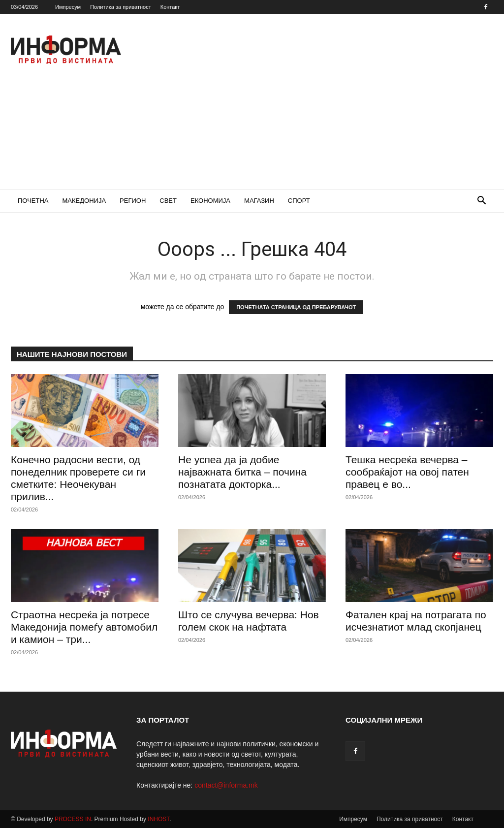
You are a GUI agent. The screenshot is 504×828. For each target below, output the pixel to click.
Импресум (68, 7)
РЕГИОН (133, 201)
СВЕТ (168, 201)
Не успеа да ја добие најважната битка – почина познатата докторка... (242, 472)
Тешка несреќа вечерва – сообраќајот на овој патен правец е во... (407, 472)
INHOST (158, 819)
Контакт (170, 7)
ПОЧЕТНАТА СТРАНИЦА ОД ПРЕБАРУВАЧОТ (296, 307)
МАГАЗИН (259, 201)
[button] (481, 202)
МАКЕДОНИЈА (84, 201)
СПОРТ (299, 201)
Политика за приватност (121, 7)
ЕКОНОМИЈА (210, 201)
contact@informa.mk (226, 785)
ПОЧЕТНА (33, 201)
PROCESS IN (73, 819)
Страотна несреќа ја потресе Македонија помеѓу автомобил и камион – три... (84, 627)
